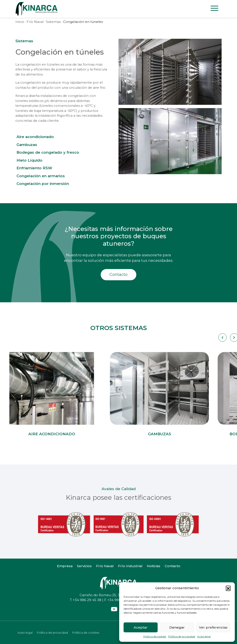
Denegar (177, 627)
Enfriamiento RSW (34, 168)
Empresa (65, 566)
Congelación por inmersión (43, 184)
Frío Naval (35, 22)
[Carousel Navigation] (222, 338)
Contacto (118, 275)
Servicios (84, 566)
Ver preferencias (213, 627)
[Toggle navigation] (214, 9)
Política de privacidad (182, 636)
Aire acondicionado (35, 137)
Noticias (154, 566)
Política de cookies (155, 636)
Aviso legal (204, 636)
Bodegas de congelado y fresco (48, 152)
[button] (228, 588)
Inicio (20, 22)
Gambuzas (27, 145)
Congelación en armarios (41, 176)
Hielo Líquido (29, 160)
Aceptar (141, 627)
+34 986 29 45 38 (87, 600)
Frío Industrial (130, 566)
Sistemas (53, 22)
